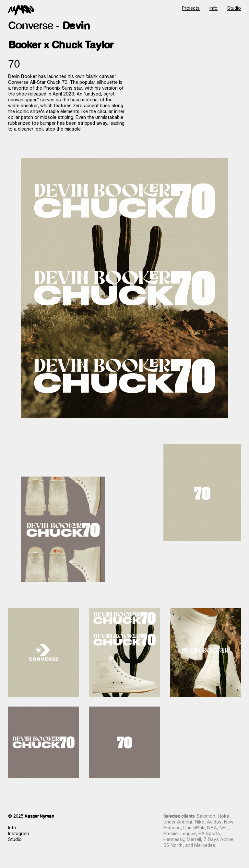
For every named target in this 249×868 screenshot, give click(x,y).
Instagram (18, 834)
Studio (15, 839)
